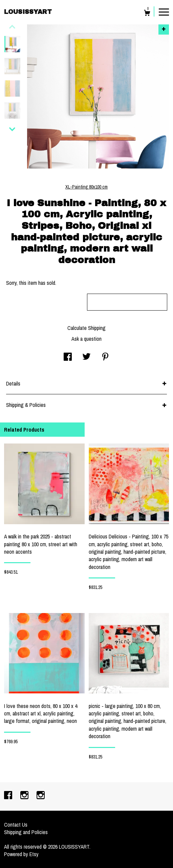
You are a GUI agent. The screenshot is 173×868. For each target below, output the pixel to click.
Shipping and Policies (26, 832)
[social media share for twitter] (86, 357)
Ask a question (86, 339)
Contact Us (16, 825)
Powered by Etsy (21, 854)
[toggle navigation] (164, 12)
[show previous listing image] (12, 27)
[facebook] (9, 796)
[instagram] (25, 796)
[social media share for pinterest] (105, 357)
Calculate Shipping (86, 328)
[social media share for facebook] (68, 357)
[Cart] (147, 14)
